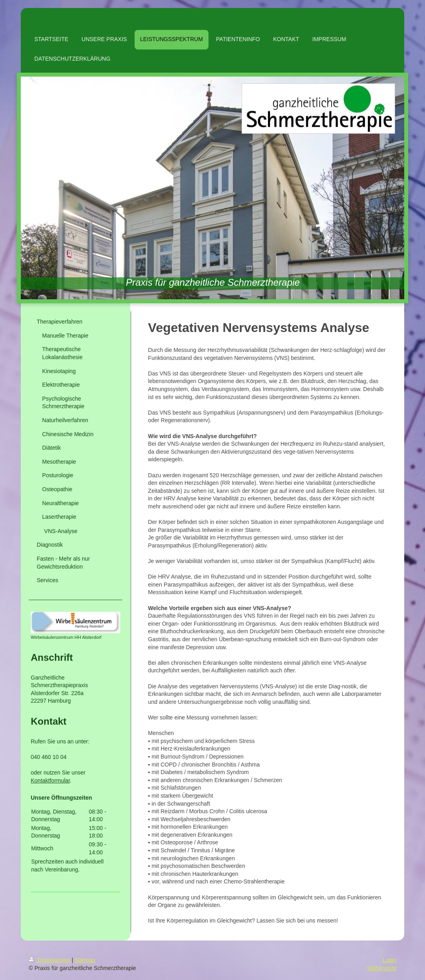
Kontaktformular (50, 780)
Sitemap (85, 960)
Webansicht (382, 968)
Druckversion (50, 960)
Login (389, 960)
